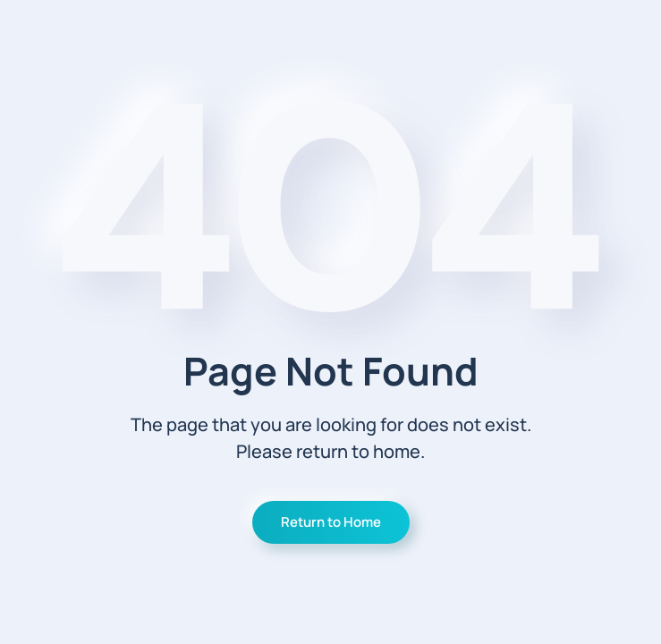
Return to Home (331, 522)
